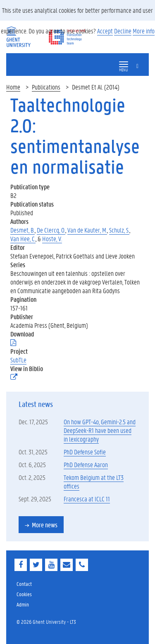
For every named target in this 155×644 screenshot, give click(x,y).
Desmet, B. (23, 230)
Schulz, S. (119, 230)
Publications (46, 87)
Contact (24, 584)
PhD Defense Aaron (86, 464)
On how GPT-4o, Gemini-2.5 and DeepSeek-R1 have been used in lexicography (100, 430)
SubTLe (18, 360)
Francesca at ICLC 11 (87, 499)
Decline (123, 31)
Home (13, 87)
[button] (124, 65)
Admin (23, 604)
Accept (105, 31)
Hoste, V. (52, 239)
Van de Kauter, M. (87, 230)
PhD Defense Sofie (85, 452)
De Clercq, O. (51, 230)
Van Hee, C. (23, 239)
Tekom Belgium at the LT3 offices (94, 482)
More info (144, 31)
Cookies (24, 594)
